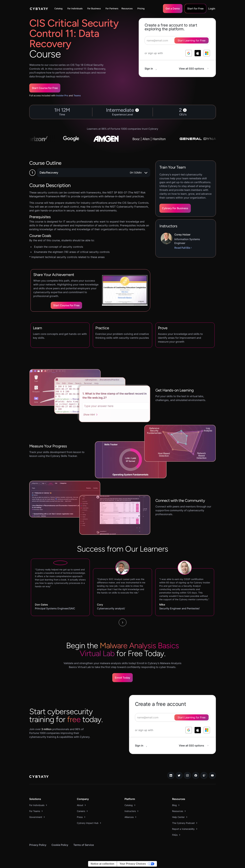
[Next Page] (123, 622)
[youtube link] (212, 776)
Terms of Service (84, 845)
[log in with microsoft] (207, 53)
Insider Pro (62, 95)
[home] (39, 9)
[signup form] (172, 717)
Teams (77, 95)
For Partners (112, 8)
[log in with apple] (198, 53)
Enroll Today (122, 678)
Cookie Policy (60, 845)
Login (212, 9)
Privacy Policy (38, 845)
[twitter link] (179, 776)
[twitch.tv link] (204, 776)
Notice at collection (103, 864)
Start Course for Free (45, 88)
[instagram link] (187, 776)
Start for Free (195, 9)
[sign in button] (152, 69)
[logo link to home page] (39, 777)
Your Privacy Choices (133, 864)
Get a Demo (173, 9)
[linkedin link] (171, 776)
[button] (59, 9)
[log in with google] (189, 53)
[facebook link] (196, 776)
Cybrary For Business (175, 208)
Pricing (141, 8)
